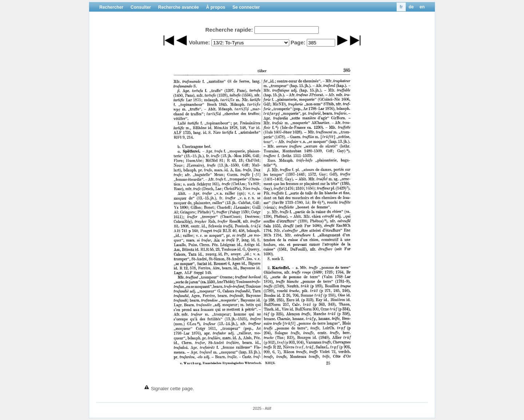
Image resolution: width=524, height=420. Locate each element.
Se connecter (246, 7)
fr (401, 7)
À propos (216, 7)
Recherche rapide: (229, 30)
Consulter (141, 7)
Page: (298, 42)
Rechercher (111, 7)
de (411, 7)
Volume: (199, 42)
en (422, 7)
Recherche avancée (178, 7)
